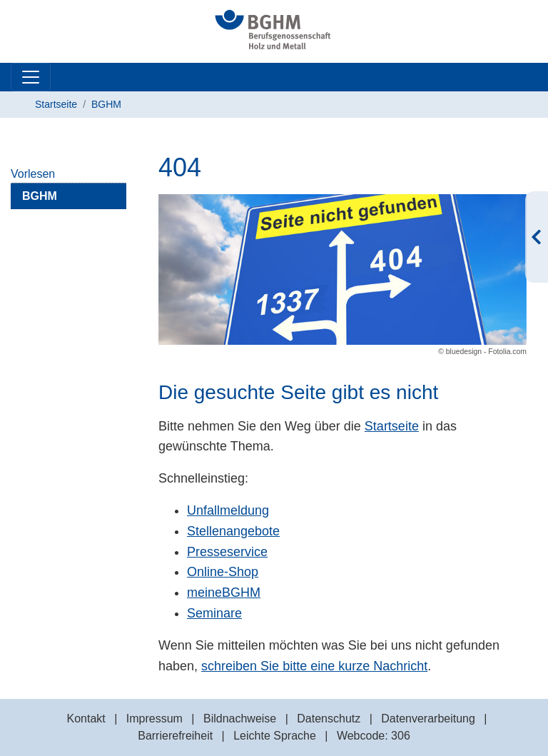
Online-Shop (223, 572)
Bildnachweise (240, 719)
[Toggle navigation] (31, 77)
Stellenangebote (233, 531)
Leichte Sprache (275, 736)
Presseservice (227, 552)
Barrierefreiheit (175, 736)
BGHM (106, 104)
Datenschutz (329, 719)
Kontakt (86, 719)
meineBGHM (224, 593)
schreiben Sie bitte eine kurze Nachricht (314, 666)
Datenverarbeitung (428, 719)
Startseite (56, 104)
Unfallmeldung (228, 510)
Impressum (154, 719)
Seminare (214, 613)
